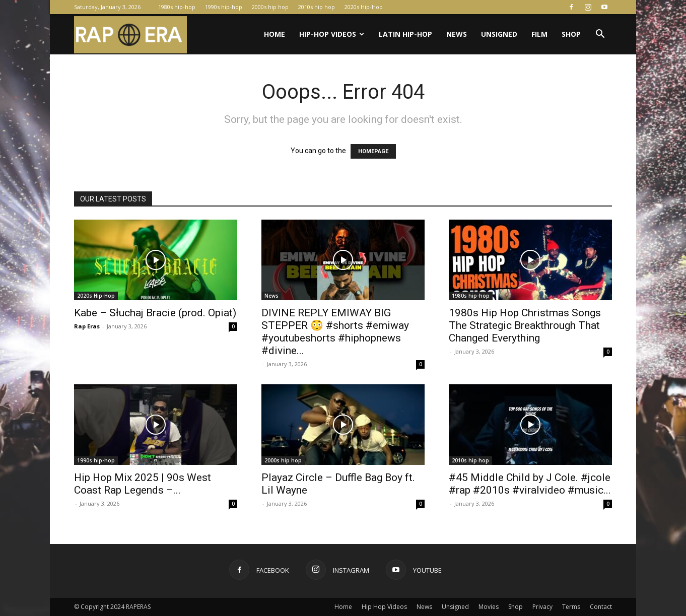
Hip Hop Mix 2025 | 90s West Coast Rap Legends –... (143, 484)
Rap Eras (87, 326)
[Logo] (130, 35)
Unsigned (499, 34)
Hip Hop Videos (384, 607)
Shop (571, 34)
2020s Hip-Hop (364, 7)
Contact (601, 607)
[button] (600, 35)
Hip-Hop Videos (332, 34)
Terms (571, 607)
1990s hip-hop (224, 7)
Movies (489, 607)
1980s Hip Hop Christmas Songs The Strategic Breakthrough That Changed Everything (525, 325)
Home (275, 34)
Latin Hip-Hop (405, 34)
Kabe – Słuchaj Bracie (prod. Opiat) (155, 313)
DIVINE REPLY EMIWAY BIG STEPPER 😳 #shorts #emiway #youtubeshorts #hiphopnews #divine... (335, 332)
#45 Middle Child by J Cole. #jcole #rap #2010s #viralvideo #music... (530, 484)
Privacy (542, 607)
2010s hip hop (317, 7)
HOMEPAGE (373, 151)
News (457, 34)
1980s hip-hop (177, 7)
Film (539, 34)
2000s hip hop (270, 7)
